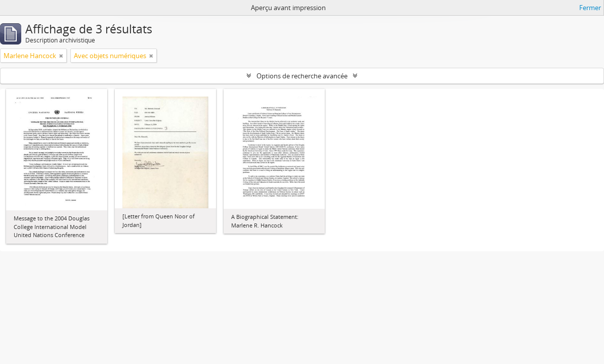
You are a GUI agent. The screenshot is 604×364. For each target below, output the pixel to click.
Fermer (590, 8)
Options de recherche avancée (302, 76)
